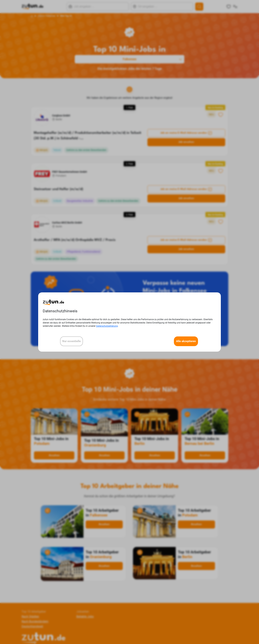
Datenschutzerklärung (107, 326)
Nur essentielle (72, 341)
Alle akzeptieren (186, 341)
